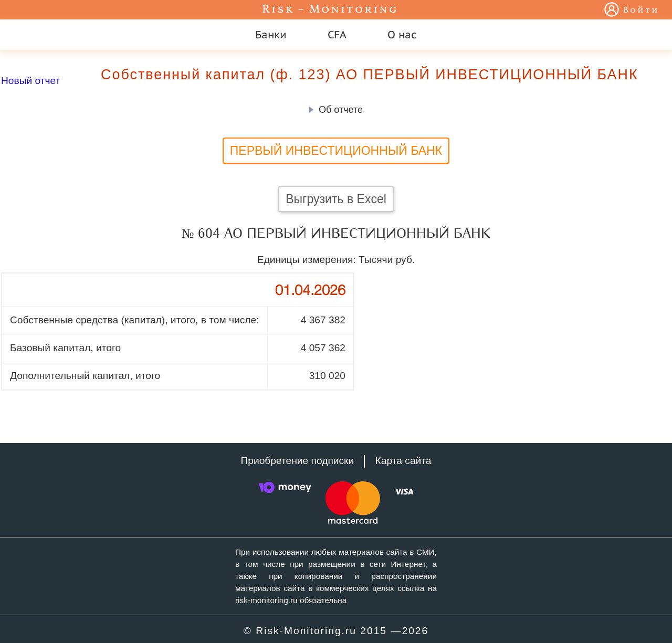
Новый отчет (30, 81)
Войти (641, 10)
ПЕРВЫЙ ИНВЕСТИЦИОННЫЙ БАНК (336, 151)
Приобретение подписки (297, 461)
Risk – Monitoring (330, 10)
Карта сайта (403, 461)
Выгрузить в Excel (336, 199)
